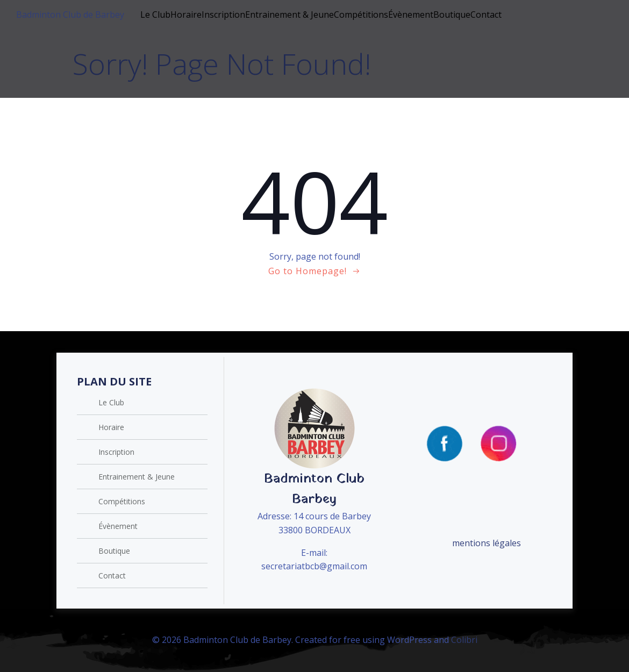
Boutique (452, 15)
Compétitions (361, 15)
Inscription (223, 15)
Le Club (155, 15)
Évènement (411, 15)
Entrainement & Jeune (290, 15)
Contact (486, 15)
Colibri (464, 640)
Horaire (186, 15)
